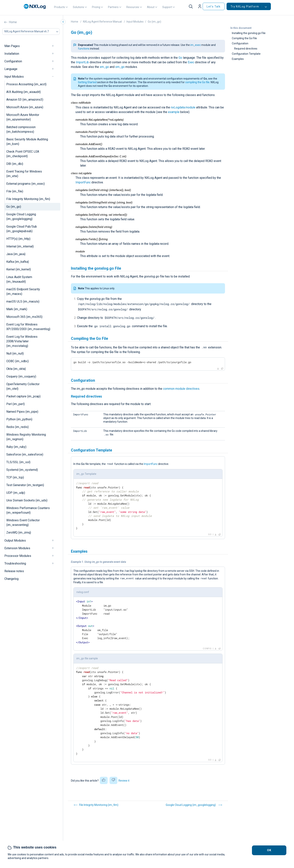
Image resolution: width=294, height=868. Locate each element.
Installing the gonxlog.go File (249, 33)
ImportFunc (83, 182)
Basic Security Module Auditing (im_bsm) (27, 142)
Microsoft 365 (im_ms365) (24, 317)
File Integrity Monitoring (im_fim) (28, 199)
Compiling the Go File (244, 38)
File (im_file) (15, 191)
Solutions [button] (78, 7)
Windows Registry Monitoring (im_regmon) (26, 437)
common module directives (181, 389)
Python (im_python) (19, 419)
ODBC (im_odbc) (17, 361)
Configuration (13, 61)
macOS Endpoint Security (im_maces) (23, 292)
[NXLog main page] (35, 6)
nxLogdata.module (183, 107)
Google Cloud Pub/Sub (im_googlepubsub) (22, 229)
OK (269, 850)
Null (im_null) (15, 353)
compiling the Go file (197, 82)
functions (84, 49)
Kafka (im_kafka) (18, 262)
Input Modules (14, 77)
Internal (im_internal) (20, 246)
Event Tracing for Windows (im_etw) (24, 174)
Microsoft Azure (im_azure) (25, 107)
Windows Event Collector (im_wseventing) (23, 523)
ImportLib (82, 62)
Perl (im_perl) (15, 404)
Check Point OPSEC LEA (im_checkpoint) (23, 154)
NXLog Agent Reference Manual (102, 22)
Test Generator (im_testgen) (25, 485)
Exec (191, 62)
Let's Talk (214, 7)
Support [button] (167, 7)
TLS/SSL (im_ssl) (18, 462)
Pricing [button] (96, 7)
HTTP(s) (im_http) (18, 239)
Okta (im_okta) (16, 369)
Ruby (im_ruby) (16, 447)
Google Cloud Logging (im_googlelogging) (21, 217)
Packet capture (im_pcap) (23, 396)
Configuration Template (246, 54)
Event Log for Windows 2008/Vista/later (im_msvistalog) (22, 341)
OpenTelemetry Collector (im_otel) (23, 386)
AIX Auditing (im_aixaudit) (24, 92)
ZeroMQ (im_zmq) (19, 532)
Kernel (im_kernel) (19, 269)
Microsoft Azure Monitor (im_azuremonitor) (23, 117)
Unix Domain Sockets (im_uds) (27, 500)
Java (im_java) (16, 254)
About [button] (151, 7)
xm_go (104, 67)
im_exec (196, 45)
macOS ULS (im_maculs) (23, 301)
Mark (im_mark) (17, 309)
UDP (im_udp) (16, 493)
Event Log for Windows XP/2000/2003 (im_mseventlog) (28, 327)
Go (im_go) (14, 207)
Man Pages (12, 46)
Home (13, 22)
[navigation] (54, 46)
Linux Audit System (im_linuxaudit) (19, 279)
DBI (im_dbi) (15, 164)
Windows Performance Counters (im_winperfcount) (28, 510)
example (174, 112)
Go (180, 58)
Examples (238, 59)
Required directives (246, 49)
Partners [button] (113, 7)
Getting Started (87, 82)
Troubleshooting (15, 563)
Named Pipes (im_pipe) (22, 412)
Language (11, 69)
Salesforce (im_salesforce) (25, 454)
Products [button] (60, 7)
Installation (12, 54)
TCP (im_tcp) (15, 477)
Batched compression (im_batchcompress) (21, 129)
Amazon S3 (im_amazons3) (25, 100)
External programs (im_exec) (26, 184)
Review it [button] (124, 781)
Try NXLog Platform (246, 7)
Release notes (14, 571)
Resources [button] (133, 7)
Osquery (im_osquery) (21, 376)
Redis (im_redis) (17, 427)
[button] (200, 6)
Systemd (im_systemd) (22, 470)
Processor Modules (18, 556)
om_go (120, 67)
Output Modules (15, 541)
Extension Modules (17, 548)
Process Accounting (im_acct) (26, 84)
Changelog (11, 579)
